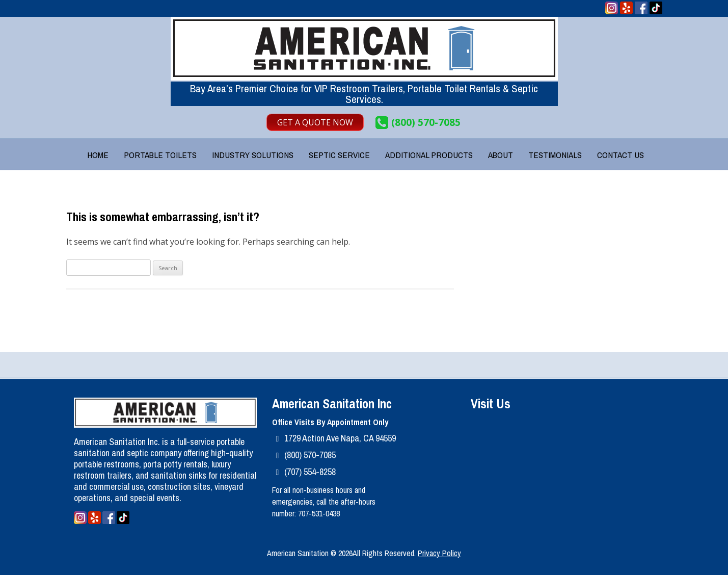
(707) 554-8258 (310, 472)
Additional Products (429, 155)
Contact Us (621, 155)
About (501, 155)
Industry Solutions (253, 155)
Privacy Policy (439, 553)
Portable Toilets (160, 155)
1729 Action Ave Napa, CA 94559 (340, 438)
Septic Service (339, 155)
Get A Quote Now (315, 122)
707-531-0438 (319, 513)
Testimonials (555, 155)
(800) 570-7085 (426, 123)
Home (98, 155)
